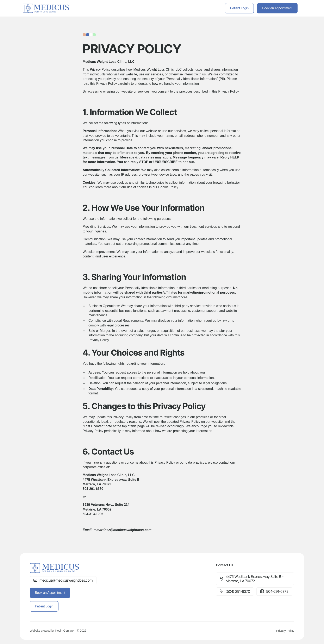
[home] (46, 8)
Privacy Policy (285, 631)
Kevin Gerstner (65, 631)
